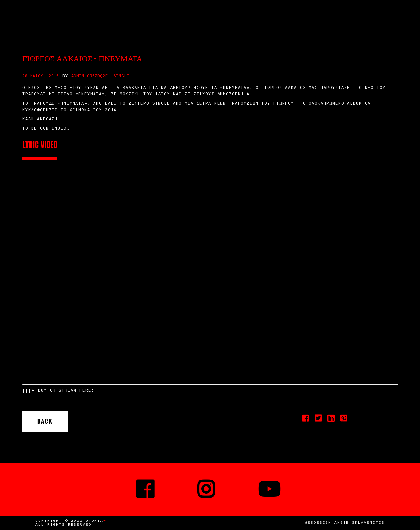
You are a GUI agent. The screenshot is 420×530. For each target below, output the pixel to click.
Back (45, 421)
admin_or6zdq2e (90, 76)
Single (121, 76)
